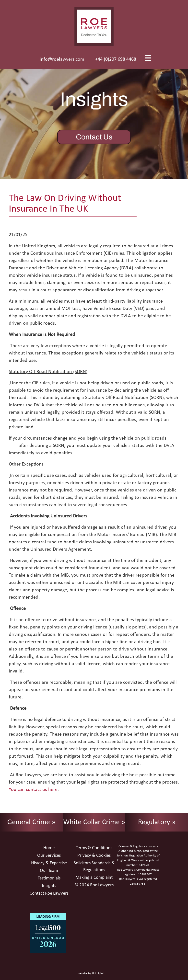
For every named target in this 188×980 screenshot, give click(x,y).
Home (49, 848)
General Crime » (31, 822)
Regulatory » (157, 822)
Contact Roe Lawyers (49, 894)
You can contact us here (33, 790)
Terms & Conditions (94, 848)
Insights (49, 886)
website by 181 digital (91, 974)
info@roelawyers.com (62, 59)
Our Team (49, 871)
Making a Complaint (94, 878)
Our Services (49, 856)
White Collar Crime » (94, 822)
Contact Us (94, 137)
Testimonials (49, 878)
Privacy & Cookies (94, 856)
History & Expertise (49, 863)
